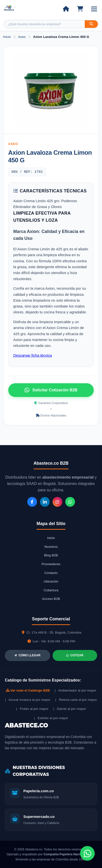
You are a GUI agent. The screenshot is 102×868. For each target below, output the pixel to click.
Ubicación (51, 581)
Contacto (51, 573)
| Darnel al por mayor (70, 709)
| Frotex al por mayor (32, 709)
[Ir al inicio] (66, 9)
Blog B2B (51, 555)
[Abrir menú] (94, 9)
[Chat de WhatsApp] (87, 853)
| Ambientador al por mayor (76, 690)
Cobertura (51, 590)
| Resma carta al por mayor (76, 700)
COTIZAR (75, 655)
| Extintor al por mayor (51, 718)
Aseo (22, 37)
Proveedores (51, 564)
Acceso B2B (51, 599)
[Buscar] (91, 24)
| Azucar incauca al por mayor (28, 700)
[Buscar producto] (44, 24)
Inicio (7, 37)
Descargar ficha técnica (33, 355)
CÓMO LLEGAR (27, 655)
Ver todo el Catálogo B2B (28, 690)
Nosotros (51, 547)
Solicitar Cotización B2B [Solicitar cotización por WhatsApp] (51, 390)
